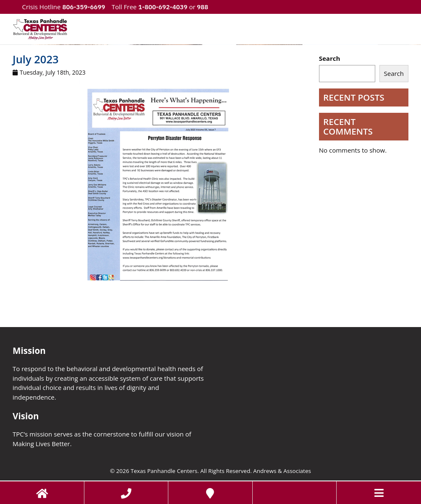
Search (330, 58)
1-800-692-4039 (163, 7)
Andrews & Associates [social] (282, 471)
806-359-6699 (84, 7)
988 (202, 7)
